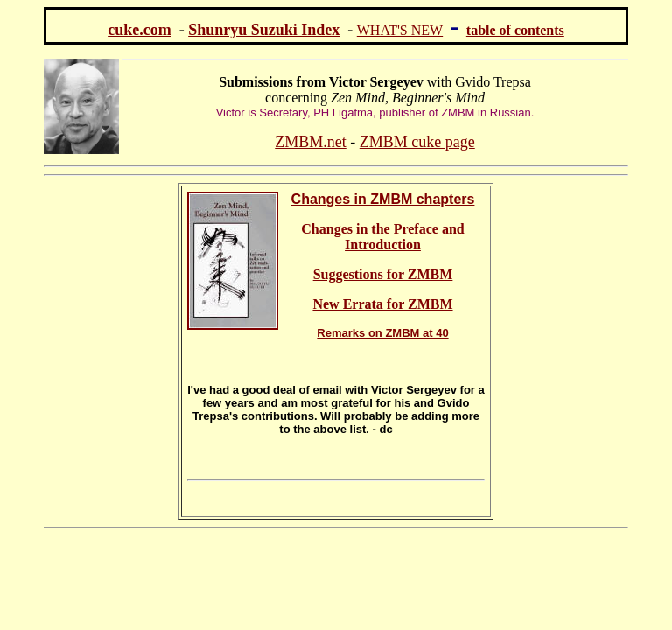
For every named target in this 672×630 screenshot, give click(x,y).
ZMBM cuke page (417, 142)
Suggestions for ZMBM (383, 274)
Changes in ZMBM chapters (383, 199)
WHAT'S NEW (400, 30)
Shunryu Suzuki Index (264, 30)
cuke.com (139, 30)
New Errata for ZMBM (382, 304)
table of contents (515, 30)
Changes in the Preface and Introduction (382, 237)
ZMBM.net (311, 142)
